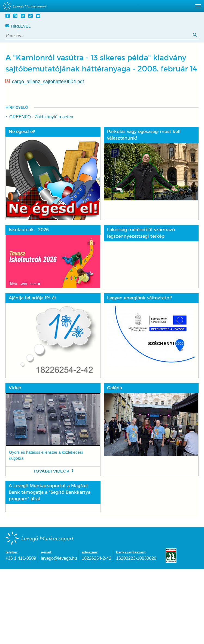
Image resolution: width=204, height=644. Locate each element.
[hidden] (102, 6)
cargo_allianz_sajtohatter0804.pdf (48, 82)
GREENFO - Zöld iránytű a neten (41, 117)
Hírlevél (18, 26)
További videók (52, 471)
